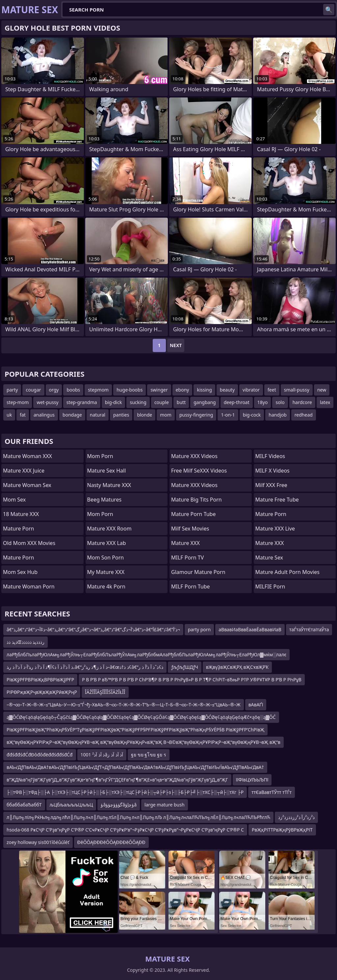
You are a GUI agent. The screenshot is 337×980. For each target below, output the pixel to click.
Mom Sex (14, 500)
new (322, 390)
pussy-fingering (196, 415)
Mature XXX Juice (24, 471)
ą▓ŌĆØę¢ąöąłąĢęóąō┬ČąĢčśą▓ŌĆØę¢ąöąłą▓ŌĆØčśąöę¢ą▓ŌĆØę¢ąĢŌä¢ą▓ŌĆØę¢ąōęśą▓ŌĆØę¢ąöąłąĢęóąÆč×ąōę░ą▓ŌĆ (141, 717)
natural (98, 415)
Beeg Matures (104, 500)
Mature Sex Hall (107, 471)
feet (272, 390)
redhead (304, 415)
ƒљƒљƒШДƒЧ (184, 667)
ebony (182, 390)
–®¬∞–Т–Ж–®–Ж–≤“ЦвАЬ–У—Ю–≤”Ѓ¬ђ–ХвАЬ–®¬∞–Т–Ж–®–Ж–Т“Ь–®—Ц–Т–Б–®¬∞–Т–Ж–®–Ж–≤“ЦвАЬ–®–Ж (124, 705)
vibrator (251, 390)
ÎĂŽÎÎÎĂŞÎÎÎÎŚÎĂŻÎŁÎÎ (105, 692)
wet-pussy (47, 402)
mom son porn (106, 558)
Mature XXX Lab (107, 543)
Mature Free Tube (277, 500)
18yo (263, 402)
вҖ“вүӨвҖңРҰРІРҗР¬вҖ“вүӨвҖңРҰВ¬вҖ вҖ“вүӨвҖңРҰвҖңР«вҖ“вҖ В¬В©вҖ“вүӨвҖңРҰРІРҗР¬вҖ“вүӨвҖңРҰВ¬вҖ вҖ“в (143, 742)
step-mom (18, 402)
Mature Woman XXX (27, 456)
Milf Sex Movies (190, 529)
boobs (73, 390)
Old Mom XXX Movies (29, 543)
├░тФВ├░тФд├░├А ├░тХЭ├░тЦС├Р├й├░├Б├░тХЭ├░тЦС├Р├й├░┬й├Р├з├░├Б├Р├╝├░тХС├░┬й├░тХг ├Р (125, 792)
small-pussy (297, 390)
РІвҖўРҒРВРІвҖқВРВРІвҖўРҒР (40, 680)
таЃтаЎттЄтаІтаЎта (309, 629)
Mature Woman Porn (29, 586)
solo (280, 402)
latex (325, 402)
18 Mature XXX (21, 514)
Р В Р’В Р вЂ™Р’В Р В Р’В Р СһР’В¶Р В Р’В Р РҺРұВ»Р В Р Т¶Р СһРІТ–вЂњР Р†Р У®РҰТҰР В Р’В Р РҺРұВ (192, 680)
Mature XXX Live (275, 529)
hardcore (302, 402)
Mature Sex (269, 558)
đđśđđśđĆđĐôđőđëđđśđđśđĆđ (40, 755)
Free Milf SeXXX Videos (199, 471)
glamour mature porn (198, 572)
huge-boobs (130, 390)
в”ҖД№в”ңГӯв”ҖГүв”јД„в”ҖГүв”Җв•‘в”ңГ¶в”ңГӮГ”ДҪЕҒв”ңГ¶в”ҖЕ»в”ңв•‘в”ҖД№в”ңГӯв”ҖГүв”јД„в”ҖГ (117, 780)
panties (121, 415)
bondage (72, 415)
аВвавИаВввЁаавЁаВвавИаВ (250, 629)
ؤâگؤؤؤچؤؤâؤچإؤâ (119, 805)
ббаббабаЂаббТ (24, 805)
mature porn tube (194, 514)
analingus (44, 415)
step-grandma (82, 402)
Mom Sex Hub (20, 572)
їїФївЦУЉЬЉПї (252, 780)
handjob (277, 415)
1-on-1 (228, 415)
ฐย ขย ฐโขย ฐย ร (149, 755)
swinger (159, 390)
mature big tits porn (196, 500)
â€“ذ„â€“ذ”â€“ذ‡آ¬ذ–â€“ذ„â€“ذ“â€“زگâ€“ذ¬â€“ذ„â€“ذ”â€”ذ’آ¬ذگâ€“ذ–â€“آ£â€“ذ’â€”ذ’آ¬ (93, 629)
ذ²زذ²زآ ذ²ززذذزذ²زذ (296, 817)
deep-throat (237, 402)
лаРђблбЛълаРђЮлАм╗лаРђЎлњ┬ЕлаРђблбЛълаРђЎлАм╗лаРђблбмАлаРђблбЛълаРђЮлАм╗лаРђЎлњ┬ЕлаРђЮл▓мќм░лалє (146, 654)
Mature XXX (185, 543)
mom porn (100, 514)
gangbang (205, 402)
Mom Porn (100, 456)
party (12, 390)
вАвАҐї (256, 705)
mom (166, 415)
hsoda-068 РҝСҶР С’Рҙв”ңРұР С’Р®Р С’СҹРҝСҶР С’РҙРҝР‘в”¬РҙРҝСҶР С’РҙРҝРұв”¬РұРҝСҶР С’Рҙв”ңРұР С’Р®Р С (125, 830)
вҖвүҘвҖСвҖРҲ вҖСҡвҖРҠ (237, 667)
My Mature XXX (106, 572)
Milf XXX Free (271, 485)
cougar (33, 390)
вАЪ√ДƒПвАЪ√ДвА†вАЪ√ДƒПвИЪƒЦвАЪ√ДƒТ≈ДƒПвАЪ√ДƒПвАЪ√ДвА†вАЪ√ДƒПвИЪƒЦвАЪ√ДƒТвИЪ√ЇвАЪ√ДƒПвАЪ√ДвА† (135, 767)
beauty (227, 390)
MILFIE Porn (270, 586)
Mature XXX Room (109, 529)
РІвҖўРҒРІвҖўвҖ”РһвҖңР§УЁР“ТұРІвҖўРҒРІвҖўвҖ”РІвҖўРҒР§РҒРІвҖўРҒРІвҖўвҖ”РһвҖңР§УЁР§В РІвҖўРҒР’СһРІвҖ (135, 730)
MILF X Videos (272, 471)
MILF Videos (270, 456)
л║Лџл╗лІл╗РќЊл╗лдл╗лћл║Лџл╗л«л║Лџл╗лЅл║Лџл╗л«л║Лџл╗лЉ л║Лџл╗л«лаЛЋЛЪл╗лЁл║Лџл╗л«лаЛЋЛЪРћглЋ (138, 817)
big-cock (252, 415)
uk (9, 415)
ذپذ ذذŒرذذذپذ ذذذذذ (26, 642)
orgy (54, 390)
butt (181, 402)
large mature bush (165, 805)
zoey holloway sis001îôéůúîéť (38, 842)
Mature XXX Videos (194, 456)
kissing (204, 390)
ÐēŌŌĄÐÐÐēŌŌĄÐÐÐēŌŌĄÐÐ (111, 842)
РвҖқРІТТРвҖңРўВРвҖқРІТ (282, 830)
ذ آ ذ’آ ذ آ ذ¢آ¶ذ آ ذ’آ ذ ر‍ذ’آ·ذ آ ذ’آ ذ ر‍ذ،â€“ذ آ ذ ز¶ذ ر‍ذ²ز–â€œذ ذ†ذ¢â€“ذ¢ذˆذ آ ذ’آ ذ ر (85, 667)
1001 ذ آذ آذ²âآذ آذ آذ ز (102, 755)
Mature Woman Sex (27, 485)
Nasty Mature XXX (109, 485)
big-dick (114, 402)
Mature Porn (18, 529)
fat (23, 415)
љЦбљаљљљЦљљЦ (71, 805)
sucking (138, 402)
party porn (199, 629)
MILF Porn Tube (191, 586)
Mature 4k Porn (106, 586)
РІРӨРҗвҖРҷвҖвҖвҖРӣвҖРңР (42, 692)
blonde (144, 415)
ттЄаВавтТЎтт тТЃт (272, 792)
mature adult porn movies (287, 572)
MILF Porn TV (187, 558)
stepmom (98, 390)
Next (176, 345)
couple (162, 402)
